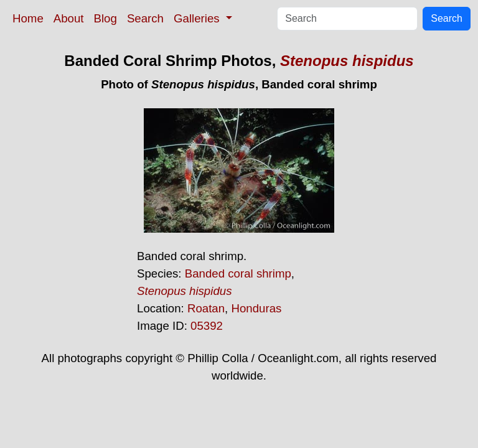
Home (28, 18)
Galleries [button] (198, 18)
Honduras (256, 308)
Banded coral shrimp (238, 273)
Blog (105, 18)
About (69, 18)
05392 (207, 326)
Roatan (206, 308)
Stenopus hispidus (347, 61)
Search (145, 18)
